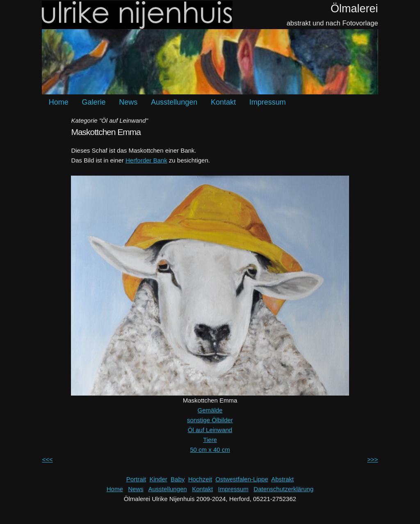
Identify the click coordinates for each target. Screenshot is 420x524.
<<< (47, 459)
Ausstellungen (174, 102)
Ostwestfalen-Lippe (242, 479)
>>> (372, 459)
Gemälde (210, 410)
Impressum (268, 102)
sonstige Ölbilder (210, 420)
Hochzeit (200, 479)
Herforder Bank (146, 160)
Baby (178, 479)
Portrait (136, 479)
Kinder (158, 479)
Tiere (210, 440)
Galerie (94, 102)
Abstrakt (282, 479)
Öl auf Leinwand (210, 430)
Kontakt (223, 102)
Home (59, 102)
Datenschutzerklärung (283, 489)
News (128, 102)
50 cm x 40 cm (210, 450)
